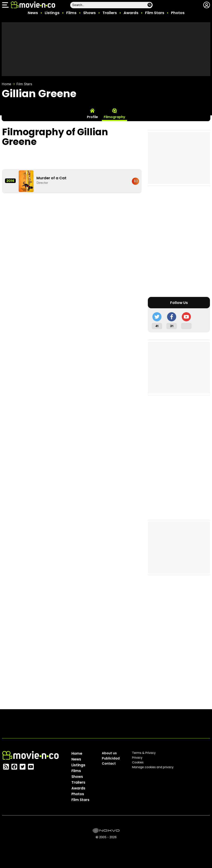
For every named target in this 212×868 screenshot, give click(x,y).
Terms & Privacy (144, 753)
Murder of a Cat (51, 178)
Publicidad (111, 758)
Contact (109, 763)
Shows (89, 13)
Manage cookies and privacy (153, 767)
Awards (131, 13)
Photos (178, 13)
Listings (52, 13)
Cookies (138, 762)
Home (6, 84)
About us (109, 753)
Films (71, 13)
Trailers (110, 13)
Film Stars (155, 13)
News (33, 13)
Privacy (137, 758)
